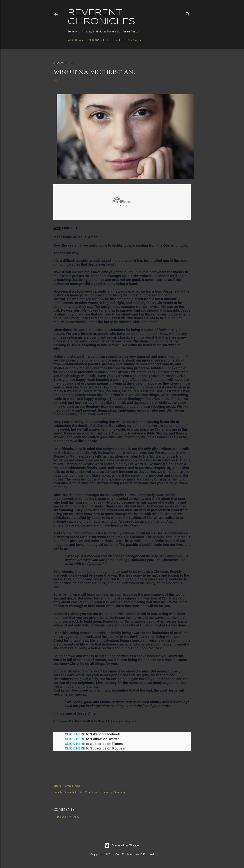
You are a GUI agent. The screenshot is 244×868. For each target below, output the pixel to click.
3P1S (137, 40)
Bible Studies (117, 40)
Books (94, 40)
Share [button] (57, 786)
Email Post (72, 786)
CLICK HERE (75, 734)
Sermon (119, 792)
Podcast (76, 40)
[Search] (188, 13)
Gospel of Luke (73, 792)
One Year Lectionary (99, 792)
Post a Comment (67, 817)
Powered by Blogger (122, 845)
